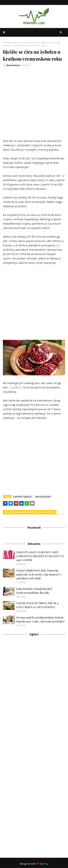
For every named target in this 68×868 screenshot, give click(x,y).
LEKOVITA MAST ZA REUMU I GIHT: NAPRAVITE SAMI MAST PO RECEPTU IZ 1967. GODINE (40, 556)
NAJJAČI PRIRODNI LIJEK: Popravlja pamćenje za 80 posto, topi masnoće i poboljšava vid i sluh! (39, 574)
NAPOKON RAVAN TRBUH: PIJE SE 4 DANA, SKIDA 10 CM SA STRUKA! (37, 605)
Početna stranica (13, 42)
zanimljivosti (32, 42)
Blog (46, 864)
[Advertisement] (34, 105)
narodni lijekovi (23, 497)
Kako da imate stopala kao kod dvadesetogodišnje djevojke (34, 591)
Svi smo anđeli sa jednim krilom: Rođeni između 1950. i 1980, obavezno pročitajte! (40, 619)
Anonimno (13, 65)
